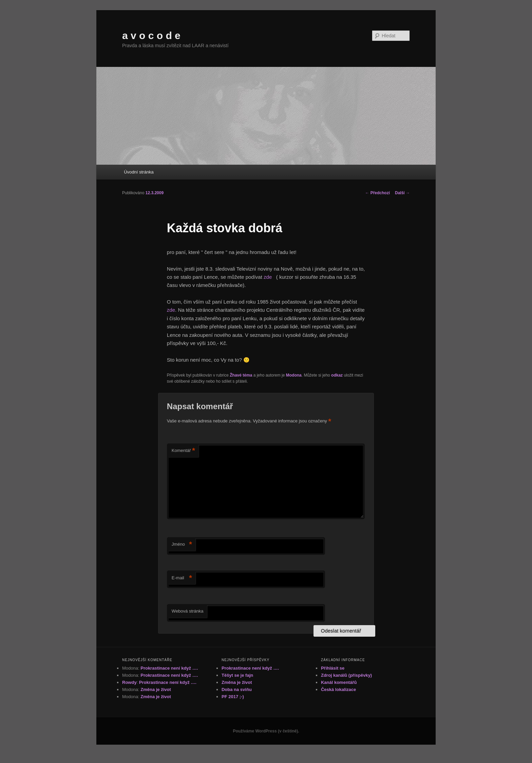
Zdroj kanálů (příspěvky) (346, 675)
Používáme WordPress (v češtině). (266, 731)
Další (402, 193)
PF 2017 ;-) (233, 697)
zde (268, 277)
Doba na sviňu (237, 689)
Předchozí (377, 193)
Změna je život (156, 689)
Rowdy (129, 682)
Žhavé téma (241, 375)
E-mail (182, 578)
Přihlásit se (333, 668)
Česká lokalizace (338, 689)
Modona (294, 375)
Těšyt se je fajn (237, 675)
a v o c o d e (151, 35)
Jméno (182, 544)
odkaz (337, 375)
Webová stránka (188, 611)
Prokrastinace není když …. (169, 668)
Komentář (183, 451)
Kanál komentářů (339, 682)
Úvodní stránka (139, 172)
